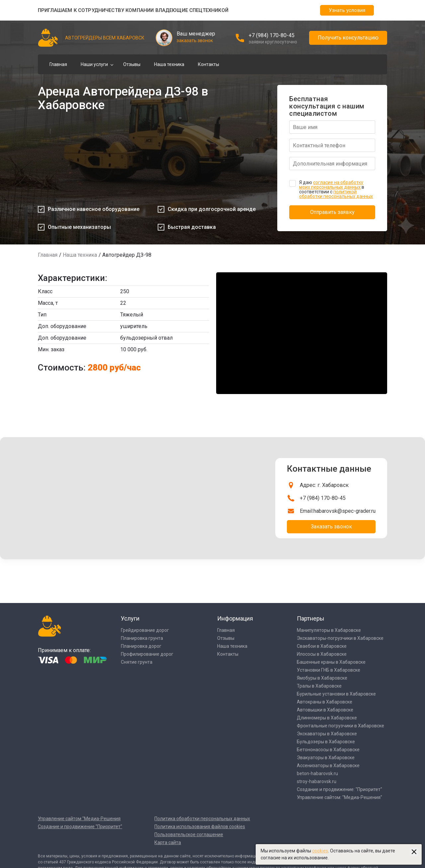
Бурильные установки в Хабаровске (336, 694)
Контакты (209, 64)
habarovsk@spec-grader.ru (344, 511)
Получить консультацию (348, 38)
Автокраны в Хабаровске (325, 702)
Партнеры (311, 618)
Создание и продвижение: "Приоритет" (340, 789)
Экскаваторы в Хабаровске (327, 734)
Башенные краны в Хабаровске (331, 662)
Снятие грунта (137, 662)
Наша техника (169, 64)
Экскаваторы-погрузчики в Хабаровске (340, 638)
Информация (235, 618)
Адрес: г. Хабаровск (324, 485)
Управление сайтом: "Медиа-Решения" (340, 797)
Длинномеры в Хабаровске (327, 718)
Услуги (130, 618)
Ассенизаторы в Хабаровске (328, 766)
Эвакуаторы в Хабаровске (326, 758)
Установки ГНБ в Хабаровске (329, 670)
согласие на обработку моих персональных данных (331, 185)
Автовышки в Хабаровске (325, 710)
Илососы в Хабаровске (322, 654)
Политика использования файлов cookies (200, 827)
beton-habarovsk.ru (317, 773)
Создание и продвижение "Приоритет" (80, 827)
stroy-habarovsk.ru (317, 781)
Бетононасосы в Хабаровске (328, 750)
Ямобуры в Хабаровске (322, 678)
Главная (58, 64)
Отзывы (132, 64)
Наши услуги (94, 64)
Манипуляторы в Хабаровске (329, 630)
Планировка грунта (142, 638)
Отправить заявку (332, 212)
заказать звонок (195, 40)
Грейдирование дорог (145, 630)
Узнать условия (347, 10)
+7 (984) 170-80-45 (272, 35)
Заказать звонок (331, 527)
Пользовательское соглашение (189, 835)
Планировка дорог (141, 646)
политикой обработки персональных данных (336, 194)
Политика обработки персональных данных (202, 819)
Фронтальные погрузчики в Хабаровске (340, 726)
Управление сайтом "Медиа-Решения (79, 819)
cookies (320, 851)
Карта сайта (168, 842)
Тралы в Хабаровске (319, 686)
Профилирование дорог (147, 654)
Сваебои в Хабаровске (322, 646)
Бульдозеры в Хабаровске (326, 742)
